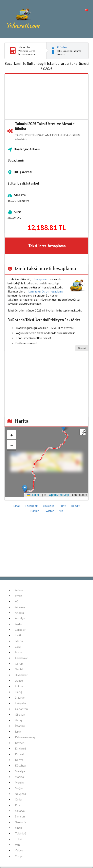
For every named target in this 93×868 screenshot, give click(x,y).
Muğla (19, 788)
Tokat (19, 839)
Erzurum (20, 697)
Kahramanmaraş (25, 737)
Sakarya (20, 811)
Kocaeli (20, 754)
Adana (19, 590)
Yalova (19, 850)
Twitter (49, 511)
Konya (19, 760)
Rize (18, 805)
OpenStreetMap (59, 495)
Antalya (20, 618)
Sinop (18, 828)
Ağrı (18, 601)
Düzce (19, 681)
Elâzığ (18, 692)
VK (61, 511)
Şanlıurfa (21, 822)
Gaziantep (21, 709)
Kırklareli (20, 748)
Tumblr (34, 511)
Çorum (19, 664)
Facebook (32, 506)
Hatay (19, 720)
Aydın (18, 624)
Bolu (18, 647)
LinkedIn (49, 506)
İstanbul (20, 726)
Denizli (19, 669)
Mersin (19, 782)
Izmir (18, 731)
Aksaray (20, 607)
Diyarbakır (21, 675)
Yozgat (19, 856)
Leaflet (33, 495)
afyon (18, 596)
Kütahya (20, 765)
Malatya (20, 771)
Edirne (19, 686)
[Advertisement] (46, 97)
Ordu (18, 799)
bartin (19, 635)
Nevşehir (21, 794)
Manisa (19, 777)
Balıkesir (20, 630)
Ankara (19, 613)
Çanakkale (21, 658)
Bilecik (19, 641)
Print (63, 506)
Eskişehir (21, 703)
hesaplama (41, 279)
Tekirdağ (21, 833)
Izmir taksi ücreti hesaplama (46, 291)
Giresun (20, 714)
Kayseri (20, 743)
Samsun (20, 816)
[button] (25, 489)
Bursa (19, 652)
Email (17, 506)
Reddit (75, 506)
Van (17, 845)
